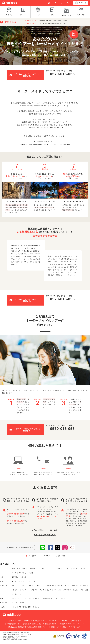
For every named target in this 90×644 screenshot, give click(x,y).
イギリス (40, 586)
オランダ (75, 586)
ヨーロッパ (4, 586)
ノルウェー (27, 598)
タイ (59, 569)
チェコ (24, 590)
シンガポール (32, 569)
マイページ (81, 3)
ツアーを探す (32, 556)
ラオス (14, 573)
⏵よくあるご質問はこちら (45, 535)
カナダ (22, 603)
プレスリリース (54, 621)
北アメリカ (4, 603)
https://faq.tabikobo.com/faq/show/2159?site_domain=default (45, 144)
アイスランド (59, 598)
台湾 (18, 569)
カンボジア (85, 569)
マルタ (42, 590)
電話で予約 (49, 3)
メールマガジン (46, 556)
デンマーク (37, 598)
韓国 (13, 569)
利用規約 (62, 624)
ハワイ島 (23, 577)
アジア (2, 569)
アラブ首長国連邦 (25, 607)
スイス (76, 590)
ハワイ (2, 577)
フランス (31, 586)
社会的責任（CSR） (39, 621)
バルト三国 (84, 590)
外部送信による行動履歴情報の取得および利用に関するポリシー (28, 627)
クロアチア (67, 590)
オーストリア (33, 590)
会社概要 (11, 621)
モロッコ (36, 607)
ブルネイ (52, 569)
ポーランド (15, 594)
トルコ (14, 607)
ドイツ (67, 586)
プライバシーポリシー (75, 624)
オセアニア (4, 581)
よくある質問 (55, 3)
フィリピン (66, 569)
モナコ (49, 590)
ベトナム (76, 569)
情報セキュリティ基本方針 (60, 627)
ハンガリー (15, 590)
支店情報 (65, 621)
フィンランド (16, 598)
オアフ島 (15, 577)
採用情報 (27, 621)
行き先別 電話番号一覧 (12, 624)
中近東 (2, 607)
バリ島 (31, 573)
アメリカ (15, 603)
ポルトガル (57, 590)
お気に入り (68, 3)
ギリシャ (83, 586)
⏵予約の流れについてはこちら (45, 530)
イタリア (15, 586)
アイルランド (50, 586)
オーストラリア (17, 581)
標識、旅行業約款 (51, 624)
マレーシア (43, 569)
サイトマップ (75, 627)
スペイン (23, 586)
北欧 (2, 598)
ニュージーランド (31, 581)
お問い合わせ (75, 621)
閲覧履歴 (61, 3)
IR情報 (19, 621)
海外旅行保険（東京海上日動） (32, 624)
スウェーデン (47, 598)
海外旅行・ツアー (9, 564)
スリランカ (22, 573)
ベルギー (60, 586)
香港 (24, 569)
